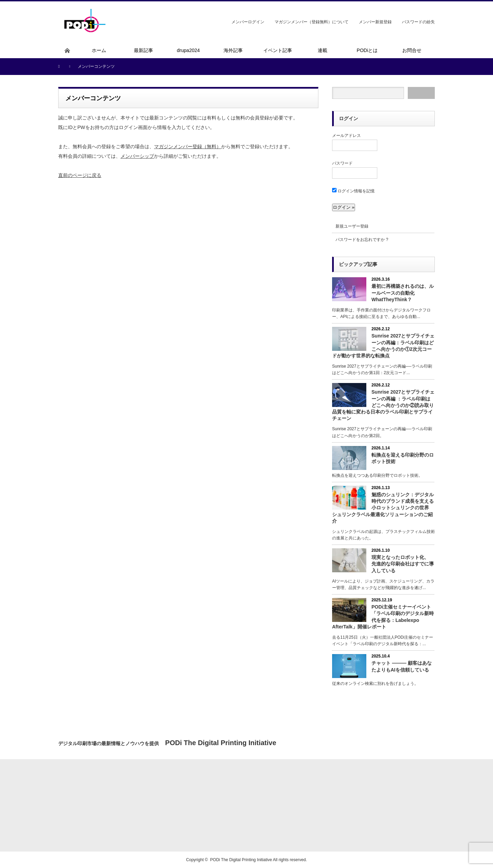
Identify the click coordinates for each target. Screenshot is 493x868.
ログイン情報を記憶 (353, 191)
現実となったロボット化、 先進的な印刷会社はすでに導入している (403, 564)
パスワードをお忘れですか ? (362, 240)
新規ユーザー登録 (352, 226)
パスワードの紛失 (418, 22)
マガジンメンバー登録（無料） (188, 146)
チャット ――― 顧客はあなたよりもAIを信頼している (402, 666)
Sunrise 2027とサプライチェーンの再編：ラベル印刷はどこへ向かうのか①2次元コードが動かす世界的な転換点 (383, 346)
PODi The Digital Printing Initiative (241, 860)
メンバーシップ (137, 156)
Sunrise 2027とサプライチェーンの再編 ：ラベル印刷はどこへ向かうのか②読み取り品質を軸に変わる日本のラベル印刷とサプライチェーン (383, 405)
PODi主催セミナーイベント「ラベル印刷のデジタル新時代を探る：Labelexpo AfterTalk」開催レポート (383, 617)
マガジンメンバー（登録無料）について (312, 22)
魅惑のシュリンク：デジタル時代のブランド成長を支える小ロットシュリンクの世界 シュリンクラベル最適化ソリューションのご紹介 (383, 508)
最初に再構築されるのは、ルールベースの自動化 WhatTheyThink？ (403, 293)
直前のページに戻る (80, 175)
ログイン (349, 118)
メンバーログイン (248, 22)
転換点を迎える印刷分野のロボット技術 (403, 458)
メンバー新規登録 (375, 22)
